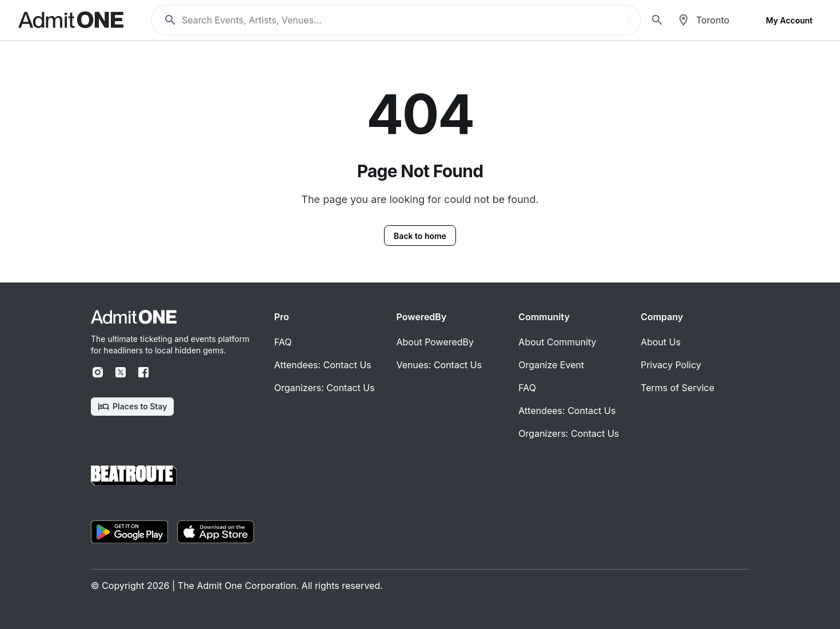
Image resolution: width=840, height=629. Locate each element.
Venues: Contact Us (439, 365)
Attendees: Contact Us (323, 365)
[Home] (134, 317)
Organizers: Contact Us (325, 388)
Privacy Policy (671, 365)
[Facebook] (143, 372)
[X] (121, 372)
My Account (789, 20)
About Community (557, 342)
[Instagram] (98, 372)
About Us (661, 342)
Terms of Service (677, 388)
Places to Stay (132, 406)
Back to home (420, 236)
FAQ (283, 342)
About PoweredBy (435, 342)
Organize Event (551, 365)
